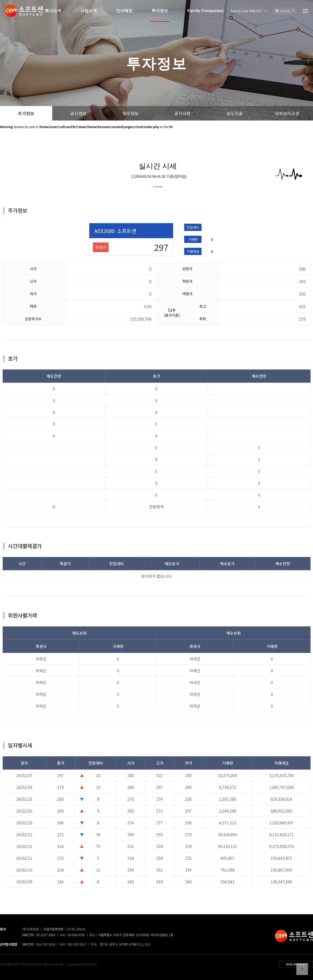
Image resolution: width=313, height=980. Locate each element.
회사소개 (53, 11)
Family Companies (205, 11)
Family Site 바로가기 (246, 11)
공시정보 (78, 113)
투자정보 (160, 11)
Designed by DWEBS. (83, 964)
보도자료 (235, 113)
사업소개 (89, 11)
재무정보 (130, 113)
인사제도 (124, 11)
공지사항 (183, 113)
